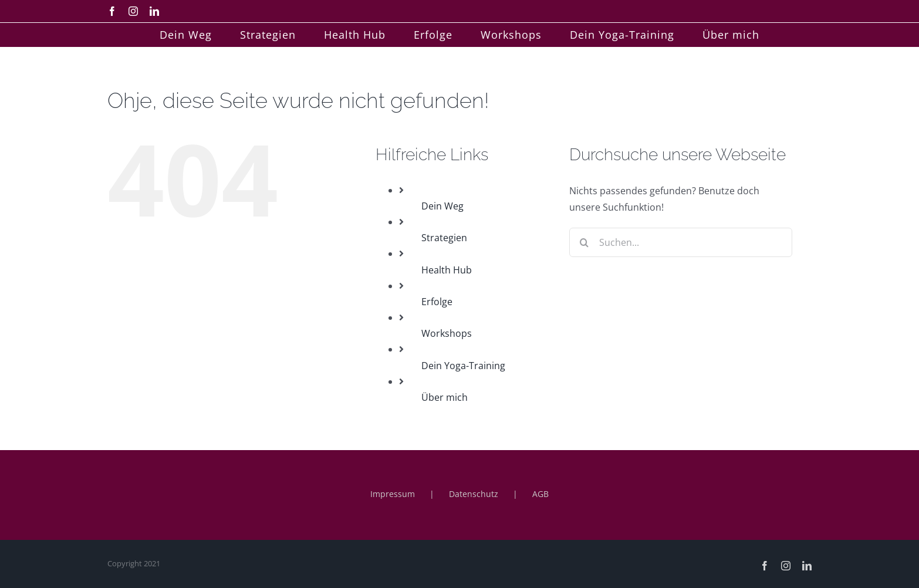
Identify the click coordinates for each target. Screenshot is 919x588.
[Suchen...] (681, 242)
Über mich (445, 397)
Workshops (447, 333)
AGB (540, 494)
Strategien (444, 238)
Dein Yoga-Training (463, 366)
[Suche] (584, 242)
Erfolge (437, 302)
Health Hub (447, 270)
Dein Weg (442, 206)
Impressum (393, 494)
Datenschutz (474, 494)
